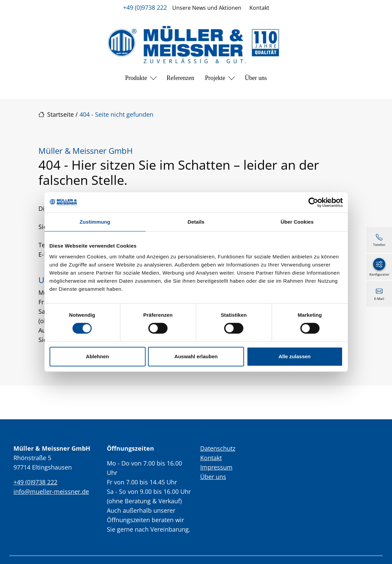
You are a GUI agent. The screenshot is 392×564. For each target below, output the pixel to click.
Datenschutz (218, 448)
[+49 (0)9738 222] (379, 240)
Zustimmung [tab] (95, 222)
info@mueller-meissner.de (51, 491)
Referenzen (180, 78)
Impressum (216, 467)
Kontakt (259, 8)
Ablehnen (97, 356)
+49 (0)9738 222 (145, 7)
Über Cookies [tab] (297, 222)
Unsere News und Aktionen (207, 8)
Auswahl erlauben (196, 356)
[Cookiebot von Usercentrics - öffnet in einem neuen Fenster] (313, 202)
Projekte (215, 78)
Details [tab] (196, 222)
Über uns (256, 78)
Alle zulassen (294, 356)
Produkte (136, 78)
